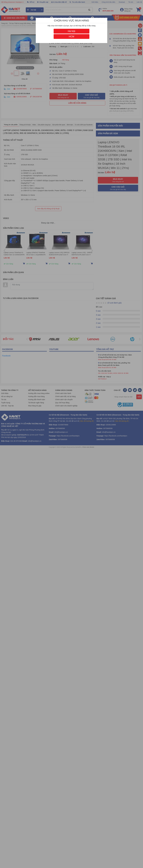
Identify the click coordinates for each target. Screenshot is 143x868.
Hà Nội (71, 31)
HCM (71, 36)
